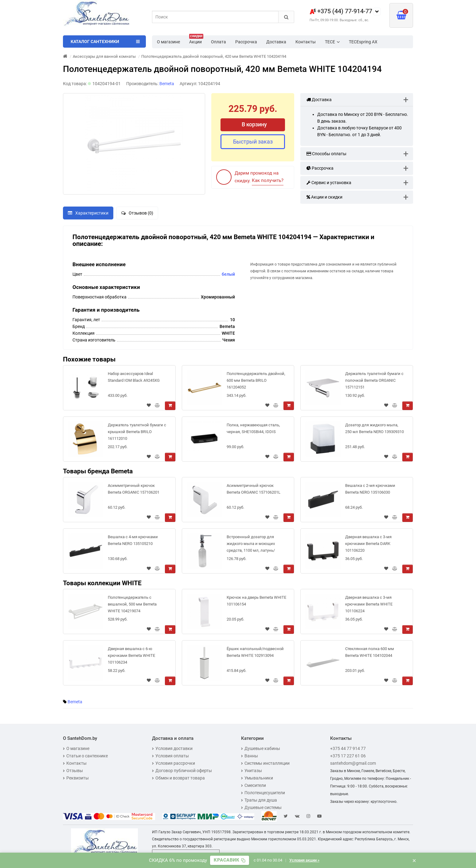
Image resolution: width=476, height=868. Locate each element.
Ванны (250, 756)
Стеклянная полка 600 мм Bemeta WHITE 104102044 (370, 652)
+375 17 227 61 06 (348, 756)
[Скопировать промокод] (230, 860)
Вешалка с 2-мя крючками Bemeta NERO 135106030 (370, 489)
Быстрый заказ (253, 142)
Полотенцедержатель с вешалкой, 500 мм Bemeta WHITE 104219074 (132, 604)
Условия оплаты (170, 756)
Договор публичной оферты (182, 771)
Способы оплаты (326, 154)
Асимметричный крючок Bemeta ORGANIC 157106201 (134, 489)
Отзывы (73, 771)
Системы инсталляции (265, 763)
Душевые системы (261, 807)
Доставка (276, 42)
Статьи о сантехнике (85, 756)
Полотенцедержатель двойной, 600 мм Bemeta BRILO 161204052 (256, 380)
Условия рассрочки (174, 763)
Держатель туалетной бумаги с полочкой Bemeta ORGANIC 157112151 (374, 380)
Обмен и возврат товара (178, 778)
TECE (332, 42)
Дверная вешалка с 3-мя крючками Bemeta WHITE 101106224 (369, 604)
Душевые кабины (261, 748)
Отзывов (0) (137, 213)
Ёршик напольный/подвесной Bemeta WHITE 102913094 (255, 652)
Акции (196, 40)
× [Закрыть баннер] (414, 860)
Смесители (254, 785)
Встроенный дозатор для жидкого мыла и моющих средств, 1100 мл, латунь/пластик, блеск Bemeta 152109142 (251, 545)
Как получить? (268, 180)
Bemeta (75, 702)
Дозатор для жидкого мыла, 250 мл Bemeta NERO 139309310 (375, 428)
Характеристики (88, 213)
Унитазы (252, 771)
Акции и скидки (324, 197)
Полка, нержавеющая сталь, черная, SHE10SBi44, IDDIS (253, 428)
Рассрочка (246, 42)
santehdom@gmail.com (353, 763)
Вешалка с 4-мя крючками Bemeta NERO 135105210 (133, 540)
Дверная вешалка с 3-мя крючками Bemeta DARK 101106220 (368, 544)
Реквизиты (76, 778)
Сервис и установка (329, 183)
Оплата (218, 42)
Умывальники (257, 778)
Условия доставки (172, 748)
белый (228, 274)
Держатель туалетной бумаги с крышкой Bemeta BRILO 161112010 (137, 432)
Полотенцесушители (263, 793)
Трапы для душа (259, 800)
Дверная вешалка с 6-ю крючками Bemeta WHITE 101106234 (131, 655)
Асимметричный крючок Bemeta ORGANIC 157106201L (254, 489)
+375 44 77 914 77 (348, 748)
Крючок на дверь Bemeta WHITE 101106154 (256, 601)
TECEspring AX (363, 42)
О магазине (168, 42)
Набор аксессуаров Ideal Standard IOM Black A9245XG (134, 377)
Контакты (306, 42)
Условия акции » (304, 860)
